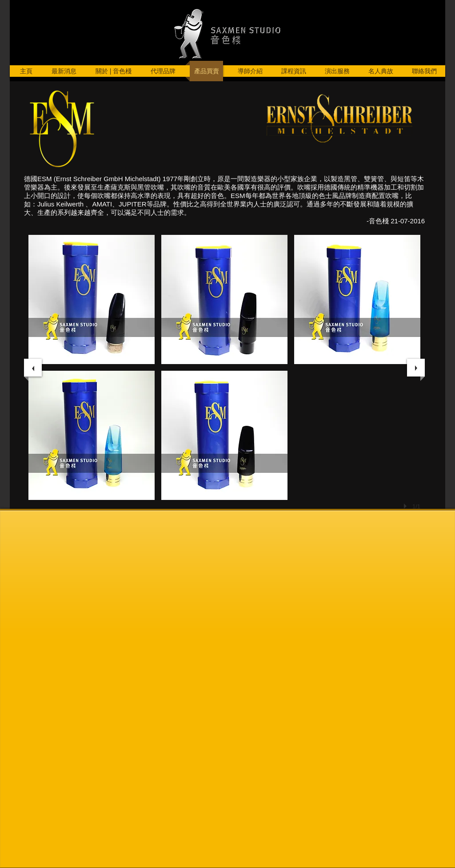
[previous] (33, 368)
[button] (92, 299)
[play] (407, 506)
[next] (416, 368)
